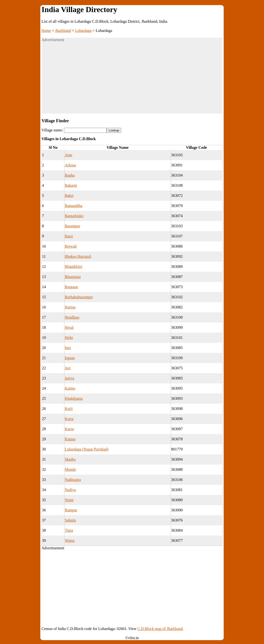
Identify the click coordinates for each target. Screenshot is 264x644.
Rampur (71, 510)
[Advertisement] (132, 80)
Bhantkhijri (73, 267)
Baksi (69, 196)
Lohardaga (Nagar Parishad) (87, 449)
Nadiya (70, 490)
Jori (68, 368)
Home (46, 31)
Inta (68, 348)
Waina (69, 540)
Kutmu (70, 439)
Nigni (69, 500)
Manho (70, 459)
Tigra (69, 530)
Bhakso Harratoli (78, 256)
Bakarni (71, 185)
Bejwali (71, 246)
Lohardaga (83, 31)
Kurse (69, 429)
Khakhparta (74, 398)
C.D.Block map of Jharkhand (160, 629)
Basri (69, 236)
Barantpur (72, 226)
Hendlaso (72, 317)
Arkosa (70, 165)
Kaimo (70, 388)
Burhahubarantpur (79, 297)
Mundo (70, 469)
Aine (68, 155)
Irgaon (70, 358)
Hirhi (69, 338)
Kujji (69, 409)
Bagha (70, 175)
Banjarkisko (74, 216)
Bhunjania (73, 277)
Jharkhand (63, 31)
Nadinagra (73, 480)
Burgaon (71, 287)
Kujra (69, 419)
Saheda (70, 520)
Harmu (70, 307)
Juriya (69, 378)
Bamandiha (73, 206)
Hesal (69, 327)
